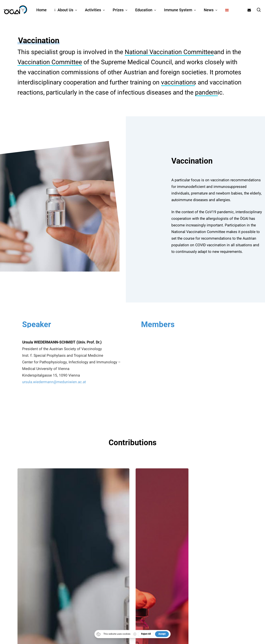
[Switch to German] (227, 10)
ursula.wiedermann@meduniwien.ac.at (54, 393)
